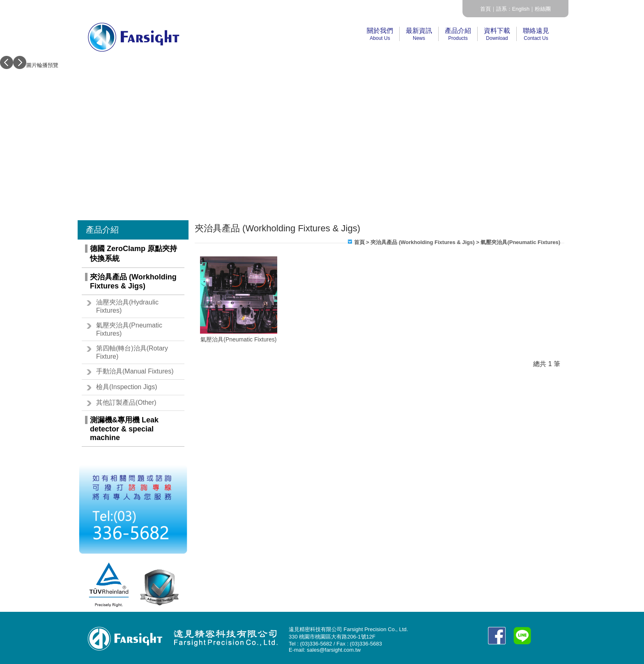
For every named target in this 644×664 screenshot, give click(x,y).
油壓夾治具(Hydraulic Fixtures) (127, 306)
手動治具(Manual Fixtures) (135, 371)
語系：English (513, 9)
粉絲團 (543, 9)
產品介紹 (458, 34)
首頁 (485, 9)
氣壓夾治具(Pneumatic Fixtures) (129, 329)
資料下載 (497, 34)
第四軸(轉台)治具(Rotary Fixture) (132, 352)
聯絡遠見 (536, 34)
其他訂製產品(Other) (126, 402)
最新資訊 (419, 34)
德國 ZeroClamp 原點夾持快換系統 (133, 254)
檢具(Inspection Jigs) (127, 387)
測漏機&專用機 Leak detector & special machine (124, 429)
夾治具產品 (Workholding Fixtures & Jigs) (133, 281)
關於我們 (380, 34)
